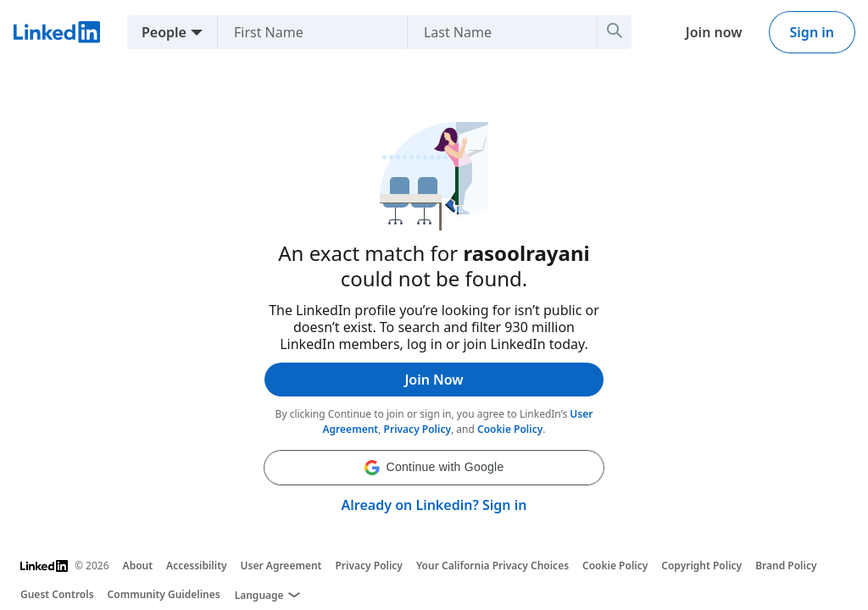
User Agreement (281, 566)
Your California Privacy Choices (492, 566)
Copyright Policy (701, 566)
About (138, 566)
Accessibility (197, 566)
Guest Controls (57, 594)
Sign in (812, 32)
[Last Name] (521, 32)
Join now (714, 32)
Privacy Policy (417, 429)
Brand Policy (786, 566)
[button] (434, 468)
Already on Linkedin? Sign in (434, 505)
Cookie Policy (510, 429)
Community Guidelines (164, 594)
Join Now (434, 380)
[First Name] (331, 32)
